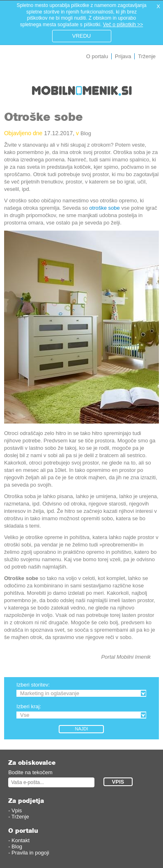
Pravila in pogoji (30, 853)
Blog (86, 133)
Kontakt (21, 840)
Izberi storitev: (33, 685)
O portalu (97, 56)
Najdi (82, 729)
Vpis (17, 810)
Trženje (147, 56)
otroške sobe (104, 208)
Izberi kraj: (29, 706)
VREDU (82, 36)
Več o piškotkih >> (123, 25)
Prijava (123, 56)
